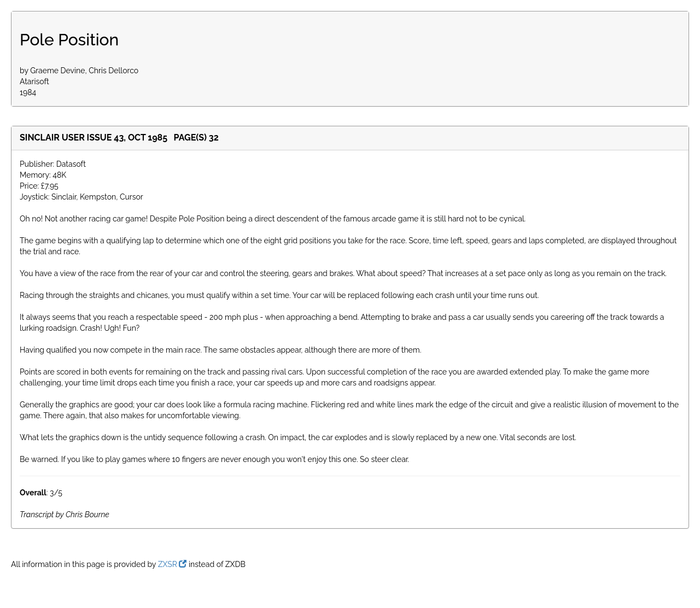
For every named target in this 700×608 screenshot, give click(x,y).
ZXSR (173, 564)
